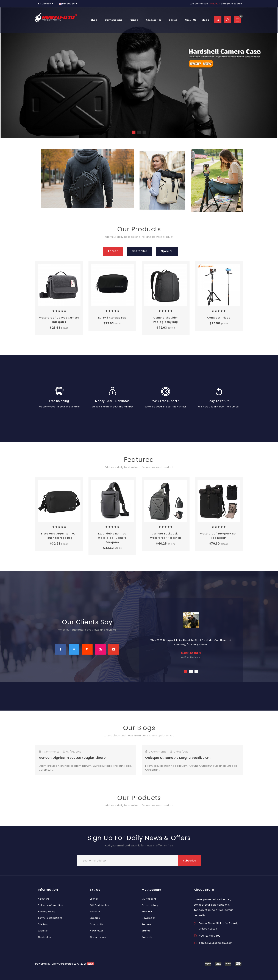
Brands (94, 899)
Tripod (135, 20)
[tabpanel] (191, 633)
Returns (146, 924)
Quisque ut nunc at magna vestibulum (178, 758)
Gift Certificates (100, 905)
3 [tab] (196, 672)
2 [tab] (191, 672)
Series (174, 20)
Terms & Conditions (50, 918)
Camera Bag (114, 20)
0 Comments (158, 752)
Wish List (43, 931)
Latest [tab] (113, 251)
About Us (191, 20)
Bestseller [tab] (139, 251)
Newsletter (97, 931)
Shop (95, 20)
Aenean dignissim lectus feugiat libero (72, 758)
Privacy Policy (46, 912)
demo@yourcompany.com (216, 943)
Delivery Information (51, 905)
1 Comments (51, 752)
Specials (95, 918)
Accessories (155, 20)
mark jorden (191, 653)
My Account (149, 899)
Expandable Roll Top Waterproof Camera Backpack (112, 538)
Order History (98, 937)
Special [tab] (167, 251)
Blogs (205, 20)
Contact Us (45, 937)
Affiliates (95, 912)
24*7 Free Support (166, 401)
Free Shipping (59, 401)
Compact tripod (219, 318)
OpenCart (58, 964)
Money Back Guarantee (112, 401)
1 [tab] (186, 672)
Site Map (43, 924)
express (228, 964)
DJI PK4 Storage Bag (112, 318)
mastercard (238, 964)
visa (208, 964)
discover (218, 964)
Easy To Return (219, 401)
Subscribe (190, 861)
